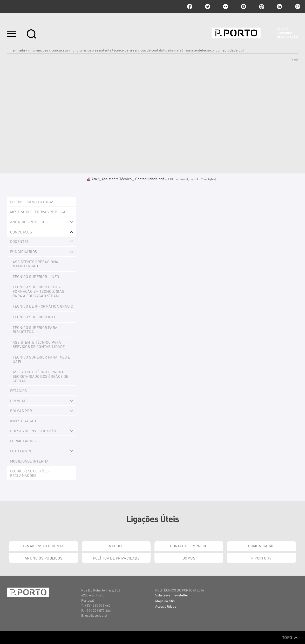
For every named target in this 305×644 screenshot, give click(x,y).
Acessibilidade (166, 606)
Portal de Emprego (189, 546)
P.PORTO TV (261, 558)
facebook (190, 6)
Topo (290, 638)
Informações (38, 50)
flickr (226, 6)
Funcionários (81, 50)
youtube (243, 6)
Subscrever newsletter (172, 595)
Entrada (19, 50)
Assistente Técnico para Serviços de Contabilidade (134, 50)
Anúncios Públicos (43, 558)
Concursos (60, 50)
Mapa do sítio (165, 601)
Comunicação (262, 546)
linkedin (279, 6)
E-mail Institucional (43, 546)
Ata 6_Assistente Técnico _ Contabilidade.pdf (126, 179)
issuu (261, 6)
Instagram (297, 6)
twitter (208, 6)
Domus (189, 558)
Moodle (116, 546)
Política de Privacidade (116, 558)
